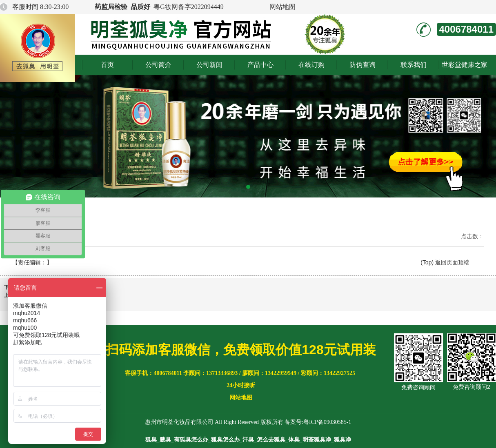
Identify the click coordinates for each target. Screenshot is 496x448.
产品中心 (260, 65)
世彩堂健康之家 (465, 65)
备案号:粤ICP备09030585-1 (318, 422)
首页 (107, 65)
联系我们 (414, 65)
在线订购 (311, 65)
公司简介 (158, 65)
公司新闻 (209, 65)
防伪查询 (363, 65)
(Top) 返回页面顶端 (445, 262)
